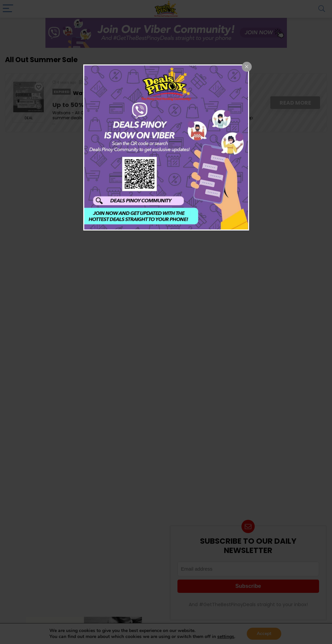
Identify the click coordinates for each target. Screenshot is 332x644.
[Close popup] (247, 67)
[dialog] (166, 147)
